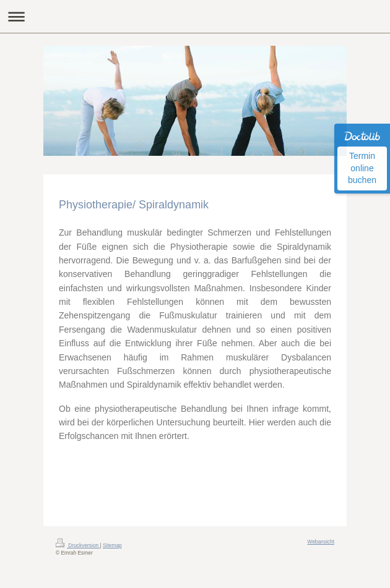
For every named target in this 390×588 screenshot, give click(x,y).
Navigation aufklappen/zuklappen (195, 16)
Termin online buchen (362, 168)
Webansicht (321, 542)
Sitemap (112, 545)
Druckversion (78, 545)
